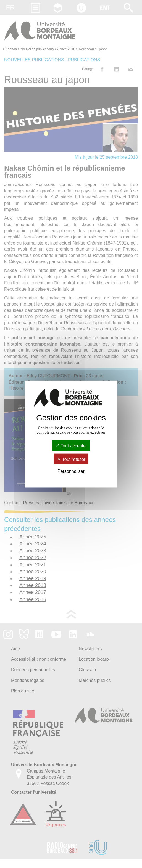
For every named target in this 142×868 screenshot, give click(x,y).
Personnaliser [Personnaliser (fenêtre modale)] (71, 471)
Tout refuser (71, 459)
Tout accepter (71, 446)
